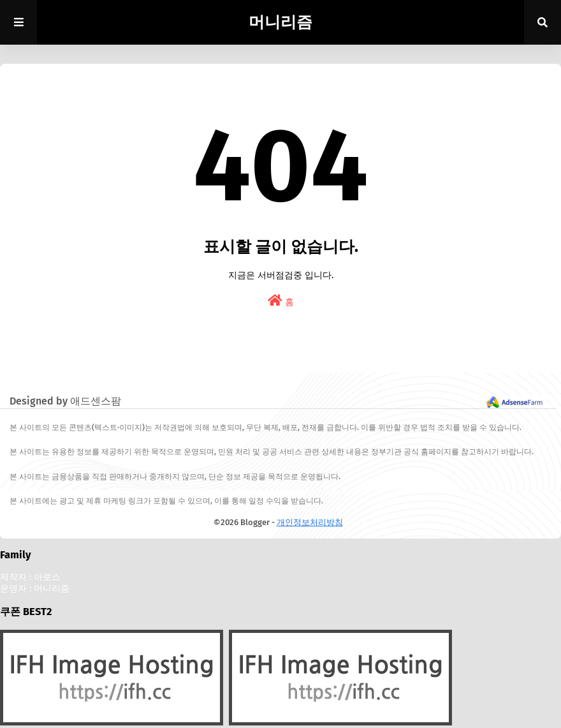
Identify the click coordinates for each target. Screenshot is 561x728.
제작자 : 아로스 (30, 577)
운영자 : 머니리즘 (35, 589)
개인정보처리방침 (310, 522)
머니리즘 (280, 22)
